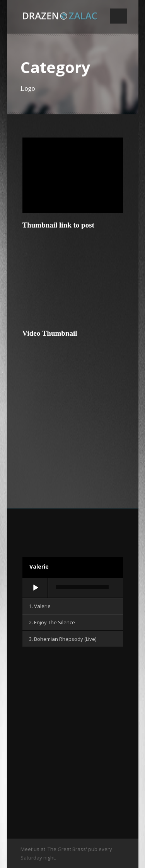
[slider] (82, 587)
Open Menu (119, 16)
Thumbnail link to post (58, 225)
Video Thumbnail (50, 333)
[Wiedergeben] (36, 588)
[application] (73, 588)
